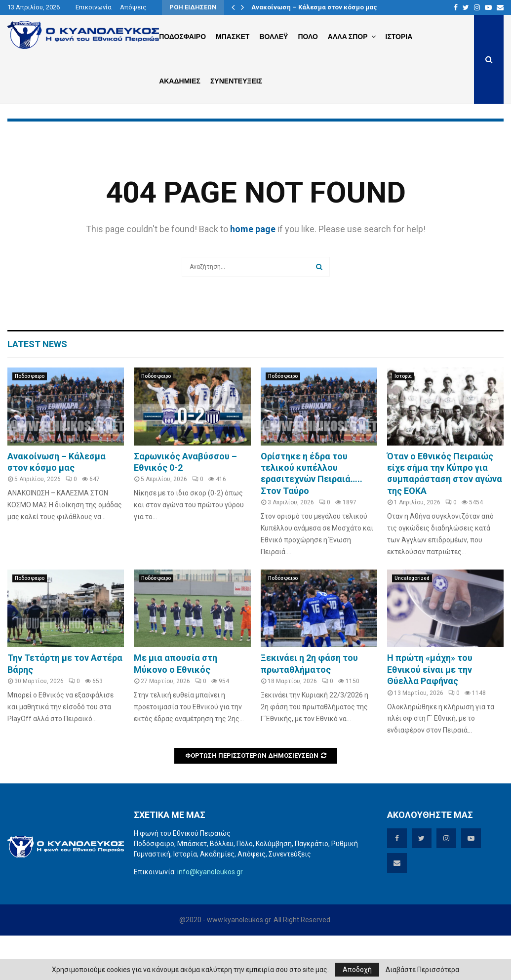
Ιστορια (399, 37)
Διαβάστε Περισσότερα (422, 970)
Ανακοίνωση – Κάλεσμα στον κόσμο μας (314, 7)
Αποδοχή (357, 970)
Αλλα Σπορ (348, 37)
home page (253, 273)
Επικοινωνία (94, 7)
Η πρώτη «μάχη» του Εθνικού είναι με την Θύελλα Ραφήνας (430, 714)
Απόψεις (133, 7)
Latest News (37, 388)
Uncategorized (412, 623)
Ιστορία (403, 421)
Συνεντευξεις (236, 81)
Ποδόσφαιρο (30, 421)
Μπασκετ (233, 37)
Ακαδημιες (180, 81)
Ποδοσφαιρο (182, 37)
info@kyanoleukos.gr (210, 916)
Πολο (308, 37)
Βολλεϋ (274, 37)
